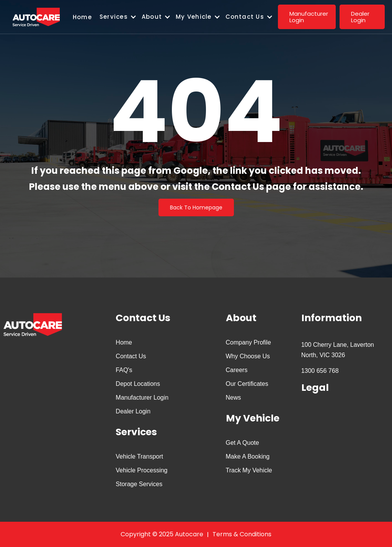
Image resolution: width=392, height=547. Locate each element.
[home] (36, 17)
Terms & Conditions (242, 534)
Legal (315, 388)
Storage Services (139, 484)
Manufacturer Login (142, 398)
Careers (237, 370)
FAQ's (124, 370)
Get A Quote (243, 443)
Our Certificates (247, 384)
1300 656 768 (320, 371)
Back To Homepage (196, 207)
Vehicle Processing (141, 470)
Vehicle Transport (139, 456)
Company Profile (248, 342)
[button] (121, 17)
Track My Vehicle (249, 470)
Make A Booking (248, 456)
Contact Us (131, 356)
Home (124, 342)
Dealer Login (133, 411)
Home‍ (82, 17)
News (234, 398)
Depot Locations (138, 384)
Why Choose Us (248, 356)
